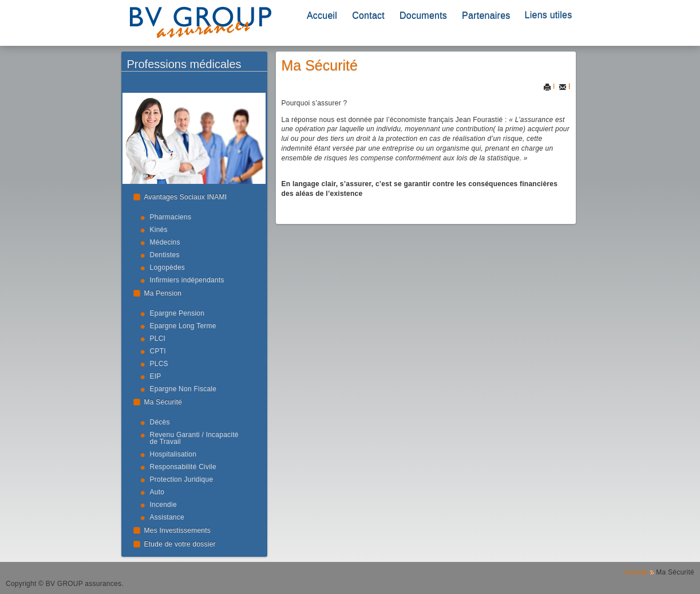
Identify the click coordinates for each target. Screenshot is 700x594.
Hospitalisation (173, 454)
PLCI (158, 339)
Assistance (167, 517)
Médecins (165, 242)
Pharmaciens (171, 217)
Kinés (159, 230)
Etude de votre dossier (180, 544)
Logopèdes (168, 268)
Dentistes (165, 255)
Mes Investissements (178, 530)
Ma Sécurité (163, 402)
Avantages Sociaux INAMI (186, 197)
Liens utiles (549, 15)
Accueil (322, 16)
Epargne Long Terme (183, 326)
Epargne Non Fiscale (183, 389)
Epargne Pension (177, 313)
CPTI (158, 351)
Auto (157, 492)
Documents (423, 16)
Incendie (163, 505)
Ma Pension (163, 293)
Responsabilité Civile (183, 467)
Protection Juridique (182, 479)
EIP (156, 376)
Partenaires (486, 16)
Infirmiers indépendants (187, 280)
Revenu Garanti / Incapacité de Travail (194, 438)
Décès (160, 422)
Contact (368, 16)
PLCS (159, 364)
